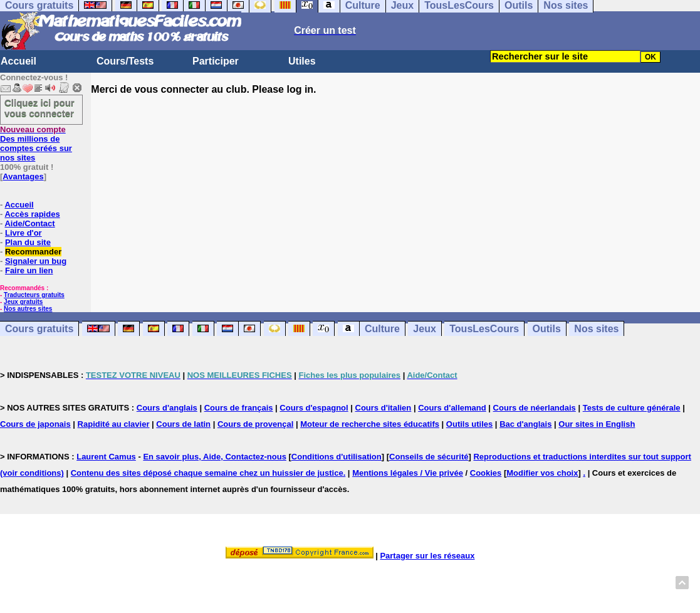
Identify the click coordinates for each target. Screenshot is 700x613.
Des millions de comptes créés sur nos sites (36, 144)
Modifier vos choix (542, 473)
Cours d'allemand (452, 408)
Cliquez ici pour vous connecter (39, 108)
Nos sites (596, 329)
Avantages (23, 176)
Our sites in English (597, 424)
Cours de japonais (35, 424)
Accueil (18, 61)
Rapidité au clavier (114, 424)
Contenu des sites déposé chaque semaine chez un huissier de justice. (208, 473)
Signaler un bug (36, 261)
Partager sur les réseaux (427, 556)
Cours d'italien (384, 408)
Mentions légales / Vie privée (408, 473)
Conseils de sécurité (429, 457)
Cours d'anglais (167, 408)
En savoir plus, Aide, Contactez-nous (215, 457)
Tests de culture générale (632, 408)
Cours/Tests (125, 61)
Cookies (486, 473)
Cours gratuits (39, 329)
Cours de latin (183, 424)
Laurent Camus (106, 457)
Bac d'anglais (525, 424)
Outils (547, 329)
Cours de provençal (255, 424)
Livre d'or (24, 233)
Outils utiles (469, 424)
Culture (382, 329)
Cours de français (239, 408)
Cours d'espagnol (314, 408)
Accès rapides (32, 214)
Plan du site (28, 242)
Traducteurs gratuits (34, 295)
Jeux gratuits (23, 302)
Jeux (424, 329)
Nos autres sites (28, 309)
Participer (216, 61)
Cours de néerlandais (535, 408)
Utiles (302, 61)
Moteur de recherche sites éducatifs (370, 424)
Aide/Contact (29, 223)
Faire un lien (29, 270)
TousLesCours (484, 329)
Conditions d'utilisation (337, 457)
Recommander (33, 252)
